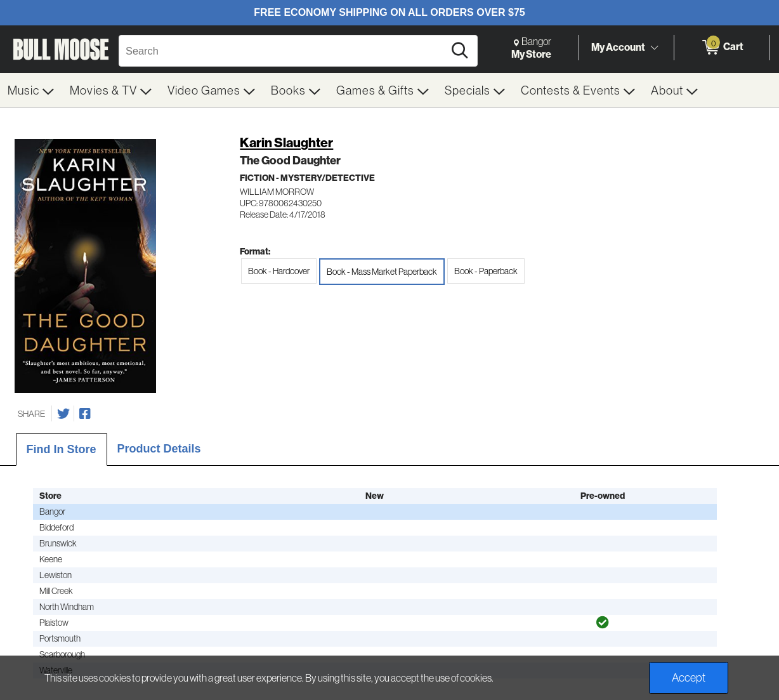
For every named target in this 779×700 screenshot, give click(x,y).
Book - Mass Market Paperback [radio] (382, 272)
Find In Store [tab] (62, 449)
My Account (618, 47)
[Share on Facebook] (85, 414)
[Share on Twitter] (63, 414)
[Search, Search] (283, 51)
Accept (689, 677)
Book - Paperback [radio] (486, 271)
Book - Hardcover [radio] (279, 271)
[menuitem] (31, 90)
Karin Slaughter (286, 142)
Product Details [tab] (159, 449)
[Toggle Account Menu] (654, 48)
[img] (603, 623)
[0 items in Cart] (722, 48)
